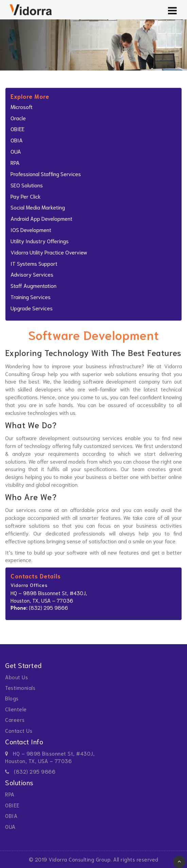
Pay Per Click (26, 196)
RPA (15, 162)
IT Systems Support (34, 263)
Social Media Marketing (38, 207)
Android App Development (41, 218)
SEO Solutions (27, 185)
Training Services (31, 297)
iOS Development (31, 229)
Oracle (18, 118)
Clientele (16, 709)
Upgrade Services (32, 308)
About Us (16, 677)
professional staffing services (46, 174)
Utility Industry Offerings (40, 241)
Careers (15, 719)
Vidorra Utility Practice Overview (49, 252)
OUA (16, 151)
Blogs (12, 698)
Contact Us (19, 730)
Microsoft (22, 106)
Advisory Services (32, 274)
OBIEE (18, 129)
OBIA (17, 140)
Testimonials (20, 687)
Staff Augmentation (33, 285)
